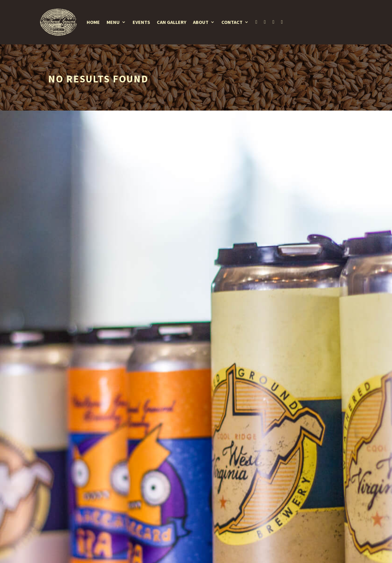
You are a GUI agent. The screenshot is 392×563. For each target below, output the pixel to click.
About (201, 22)
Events (141, 22)
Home (93, 22)
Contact (232, 22)
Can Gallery (171, 22)
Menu (113, 22)
